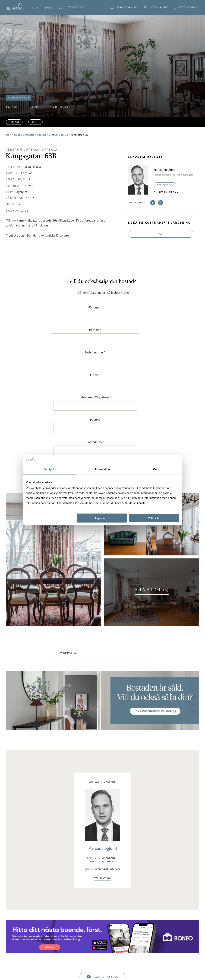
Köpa (35, 7)
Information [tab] (103, 469)
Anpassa (102, 518)
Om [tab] (155, 469)
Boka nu (161, 234)
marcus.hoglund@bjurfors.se (102, 869)
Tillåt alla (154, 518)
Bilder (35, 122)
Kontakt (14, 122)
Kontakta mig (165, 185)
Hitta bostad (72, 7)
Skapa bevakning (124, 7)
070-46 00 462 (102, 878)
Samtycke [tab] (50, 469)
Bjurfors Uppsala (166, 192)
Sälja (49, 7)
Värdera (187, 7)
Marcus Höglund (103, 848)
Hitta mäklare (156, 7)
